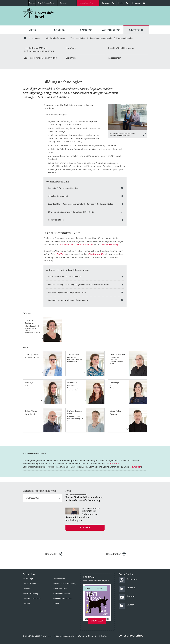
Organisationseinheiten (48, 3)
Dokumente (66, 3)
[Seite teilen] (54, 554)
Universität (136, 30)
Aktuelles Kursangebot (58, 196)
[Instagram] (128, 580)
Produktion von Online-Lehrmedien (76, 245)
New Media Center (33, 498)
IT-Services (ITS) (60, 589)
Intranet (56, 604)
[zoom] (128, 117)
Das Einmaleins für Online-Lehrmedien (65, 276)
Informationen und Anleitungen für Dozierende (68, 300)
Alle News (85, 527)
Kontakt (104, 636)
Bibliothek (71, 58)
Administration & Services (55, 38)
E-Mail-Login (28, 579)
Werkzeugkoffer (97, 254)
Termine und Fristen (61, 594)
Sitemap (81, 636)
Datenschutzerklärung (65, 636)
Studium (59, 30)
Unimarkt (26, 589)
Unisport (26, 604)
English (32, 3)
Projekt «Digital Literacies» (121, 48)
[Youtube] (127, 597)
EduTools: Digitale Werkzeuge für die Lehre (67, 292)
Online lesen (97, 621)
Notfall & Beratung (30, 594)
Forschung (85, 30)
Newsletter (93, 636)
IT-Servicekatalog (56, 220)
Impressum (47, 636)
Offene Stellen (59, 579)
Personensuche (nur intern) (65, 584)
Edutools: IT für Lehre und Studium (63, 188)
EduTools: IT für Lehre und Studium (40, 58)
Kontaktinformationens (42, 338)
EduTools (61, 254)
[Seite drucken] (116, 554)
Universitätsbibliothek (32, 599)
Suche (120, 4)
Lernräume (71, 48)
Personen (135, 4)
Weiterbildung (111, 30)
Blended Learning (110, 245)
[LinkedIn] (127, 589)
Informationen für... (87, 3)
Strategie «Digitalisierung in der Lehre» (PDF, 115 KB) (71, 212)
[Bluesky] (127, 606)
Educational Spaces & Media (101, 38)
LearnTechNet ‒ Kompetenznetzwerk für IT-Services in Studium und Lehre (81, 204)
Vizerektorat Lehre (78, 38)
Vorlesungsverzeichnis (62, 599)
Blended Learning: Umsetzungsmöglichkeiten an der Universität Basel (78, 284)
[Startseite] (25, 38)
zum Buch (114, 464)
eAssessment (115, 58)
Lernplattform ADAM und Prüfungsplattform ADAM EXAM (39, 50)
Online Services (29, 584)
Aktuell (34, 30)
